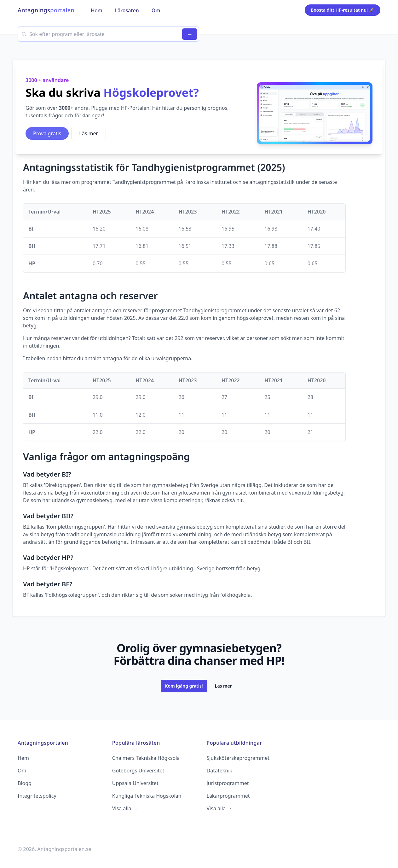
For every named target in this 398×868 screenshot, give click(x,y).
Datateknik (219, 771)
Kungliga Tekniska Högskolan (147, 796)
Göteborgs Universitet (138, 771)
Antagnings (46, 10)
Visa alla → (125, 808)
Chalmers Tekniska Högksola (146, 758)
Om (22, 771)
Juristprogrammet (228, 783)
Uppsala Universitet (135, 783)
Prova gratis (47, 133)
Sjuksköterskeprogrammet (238, 758)
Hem (23, 758)
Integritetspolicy (37, 796)
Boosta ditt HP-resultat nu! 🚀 (343, 10)
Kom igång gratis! (184, 686)
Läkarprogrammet (228, 796)
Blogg (25, 783)
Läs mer (89, 133)
